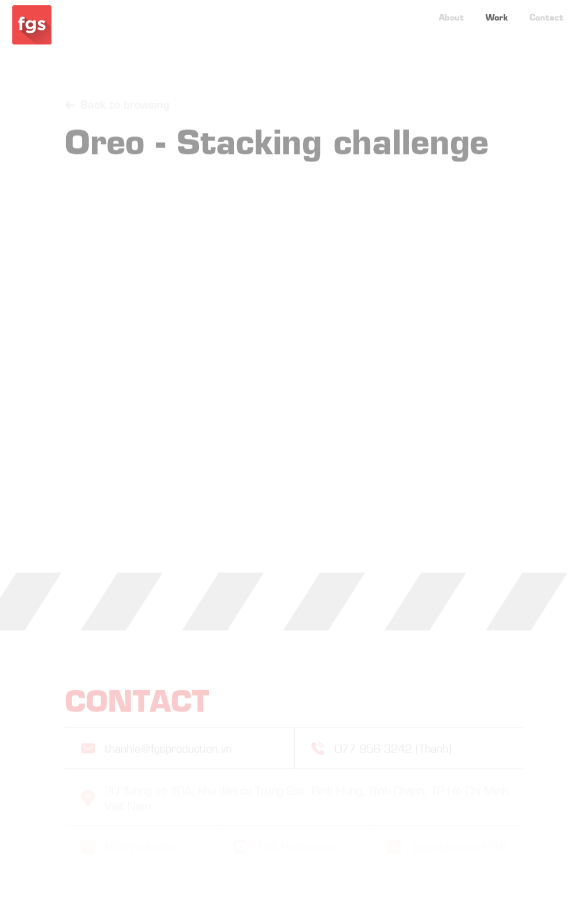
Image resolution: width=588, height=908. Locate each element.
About (451, 10)
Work (497, 10)
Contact (546, 10)
